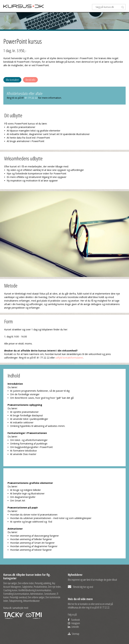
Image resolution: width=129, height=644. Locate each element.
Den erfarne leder (26, 583)
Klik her (71, 604)
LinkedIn (73, 627)
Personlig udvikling (43, 583)
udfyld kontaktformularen (69, 358)
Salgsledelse (27, 587)
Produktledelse (40, 587)
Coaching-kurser (10, 590)
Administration (37, 594)
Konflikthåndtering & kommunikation (35, 590)
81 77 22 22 (31, 98)
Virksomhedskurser (31, 601)
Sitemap (74, 634)
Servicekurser (50, 594)
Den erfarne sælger (36, 597)
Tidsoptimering (16, 601)
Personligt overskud (18, 597)
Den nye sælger (10, 583)
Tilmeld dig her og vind (80, 587)
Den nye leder (54, 587)
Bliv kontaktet (12, 80)
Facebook (74, 620)
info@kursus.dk (74, 607)
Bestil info (30, 80)
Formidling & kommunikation (16, 594)
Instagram (74, 623)
